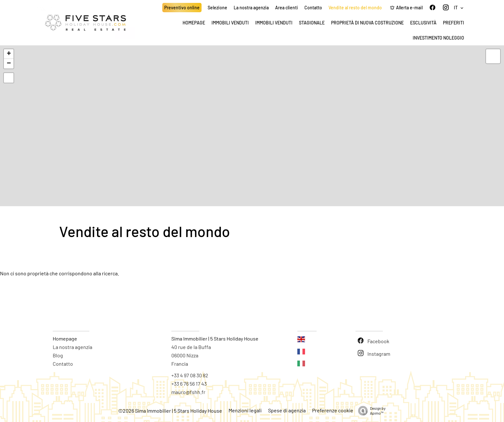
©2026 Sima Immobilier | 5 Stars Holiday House (170, 411)
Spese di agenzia (287, 410)
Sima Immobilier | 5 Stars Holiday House (215, 339)
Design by (370, 411)
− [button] (9, 64)
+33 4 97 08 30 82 (190, 375)
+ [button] (9, 54)
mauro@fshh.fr (188, 392)
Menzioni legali (245, 410)
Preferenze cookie (333, 410)
